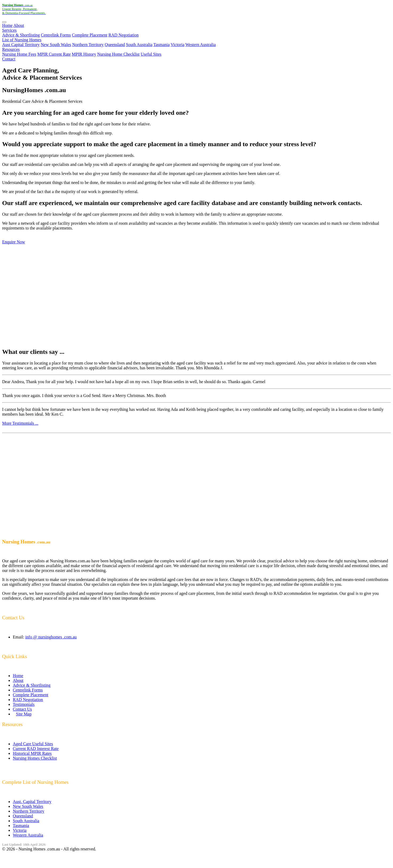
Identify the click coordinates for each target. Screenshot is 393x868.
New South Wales (56, 45)
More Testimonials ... (20, 423)
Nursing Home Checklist (118, 54)
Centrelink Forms (56, 35)
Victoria (177, 45)
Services (9, 30)
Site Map (24, 714)
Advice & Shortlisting (21, 35)
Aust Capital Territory (21, 45)
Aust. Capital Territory (32, 802)
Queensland (115, 45)
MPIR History (84, 54)
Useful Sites (151, 54)
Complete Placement (90, 35)
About (19, 25)
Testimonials (24, 704)
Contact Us (22, 709)
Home (7, 25)
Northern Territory (88, 45)
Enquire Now (14, 242)
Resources (11, 49)
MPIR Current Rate (54, 54)
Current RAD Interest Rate (36, 749)
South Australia (139, 45)
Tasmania (161, 45)
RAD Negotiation (124, 35)
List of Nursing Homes (22, 40)
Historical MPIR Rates (32, 753)
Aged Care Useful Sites (33, 744)
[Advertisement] (196, 296)
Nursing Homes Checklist (35, 758)
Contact (9, 59)
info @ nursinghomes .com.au (51, 637)
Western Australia (200, 45)
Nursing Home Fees (19, 54)
